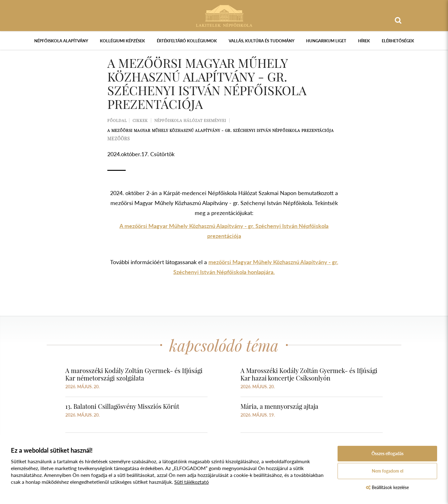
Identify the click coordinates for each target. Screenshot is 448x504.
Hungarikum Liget (326, 41)
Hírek (364, 41)
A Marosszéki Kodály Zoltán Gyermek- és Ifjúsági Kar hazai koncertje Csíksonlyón (309, 374)
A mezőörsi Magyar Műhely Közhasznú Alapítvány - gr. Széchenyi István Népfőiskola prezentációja (221, 130)
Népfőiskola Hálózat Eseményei (190, 120)
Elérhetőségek (398, 41)
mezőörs (119, 139)
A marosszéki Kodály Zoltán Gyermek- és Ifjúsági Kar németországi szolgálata (134, 374)
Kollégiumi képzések (122, 41)
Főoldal (117, 120)
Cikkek (140, 120)
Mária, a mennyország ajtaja (279, 406)
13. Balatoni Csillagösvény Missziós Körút (122, 406)
